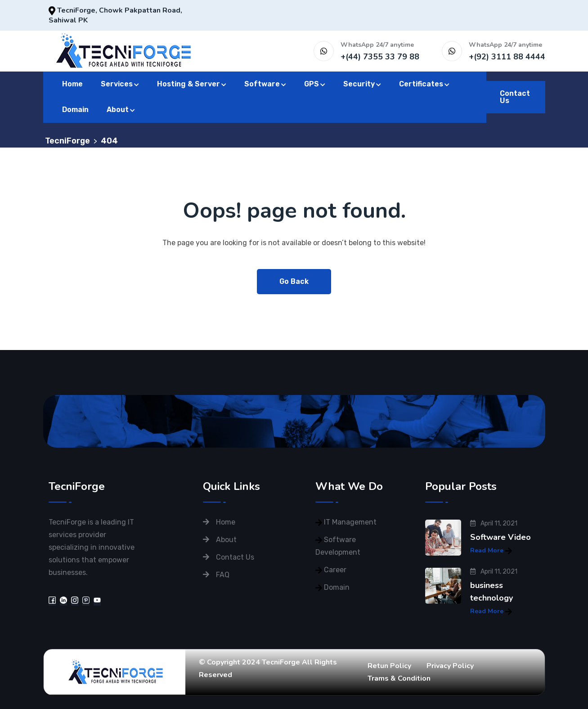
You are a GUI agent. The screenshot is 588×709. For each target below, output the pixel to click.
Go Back (294, 281)
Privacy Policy (450, 666)
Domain (75, 110)
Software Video (500, 537)
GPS (312, 84)
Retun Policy (389, 666)
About (118, 110)
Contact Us (515, 97)
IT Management (350, 522)
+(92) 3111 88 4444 (507, 57)
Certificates (421, 84)
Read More (491, 550)
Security (359, 84)
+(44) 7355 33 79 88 (380, 57)
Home (72, 84)
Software (262, 84)
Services (117, 84)
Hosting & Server (189, 84)
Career (335, 570)
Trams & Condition (399, 678)
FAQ (223, 575)
